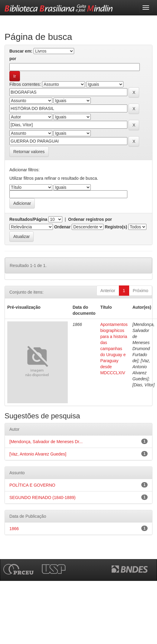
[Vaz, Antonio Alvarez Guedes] (38, 454)
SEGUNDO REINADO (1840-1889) (43, 497)
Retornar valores (29, 152)
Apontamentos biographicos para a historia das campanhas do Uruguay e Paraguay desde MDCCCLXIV (114, 349)
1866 (14, 529)
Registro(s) (116, 227)
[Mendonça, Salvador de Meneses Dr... (46, 442)
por (13, 59)
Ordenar (62, 227)
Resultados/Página (28, 219)
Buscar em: (21, 51)
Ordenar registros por (90, 219)
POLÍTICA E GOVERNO (32, 485)
